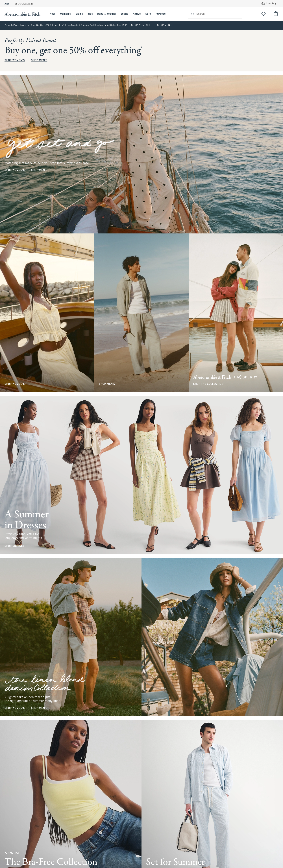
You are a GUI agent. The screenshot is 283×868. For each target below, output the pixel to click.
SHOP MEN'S (165, 25)
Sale (148, 14)
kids (90, 14)
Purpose (161, 14)
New (52, 14)
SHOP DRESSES (15, 546)
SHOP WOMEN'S (141, 25)
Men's (79, 14)
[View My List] (264, 14)
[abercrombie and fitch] (24, 14)
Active (137, 14)
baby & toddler (107, 14)
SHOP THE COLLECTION (208, 384)
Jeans (125, 14)
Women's (65, 14)
